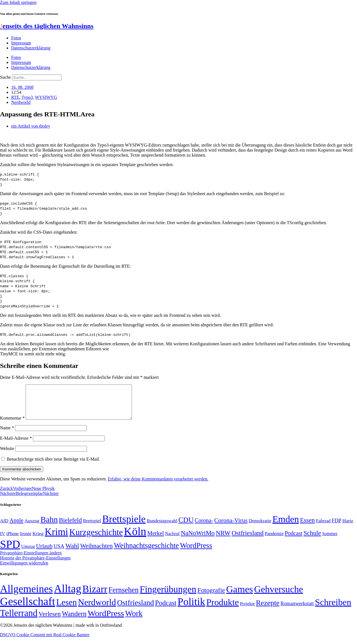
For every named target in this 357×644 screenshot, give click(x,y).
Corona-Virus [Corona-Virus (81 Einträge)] (231, 527)
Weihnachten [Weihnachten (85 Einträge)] (96, 553)
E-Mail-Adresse (16, 445)
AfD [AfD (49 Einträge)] (4, 527)
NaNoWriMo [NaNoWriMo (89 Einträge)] (198, 540)
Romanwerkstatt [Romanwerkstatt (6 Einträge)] (297, 610)
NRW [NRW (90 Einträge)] (223, 540)
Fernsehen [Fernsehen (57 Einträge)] (124, 597)
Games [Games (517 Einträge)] (240, 596)
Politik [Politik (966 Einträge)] (191, 608)
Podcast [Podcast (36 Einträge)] (166, 610)
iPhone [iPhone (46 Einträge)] (12, 540)
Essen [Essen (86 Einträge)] (307, 527)
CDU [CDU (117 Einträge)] (186, 527)
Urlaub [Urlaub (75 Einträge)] (44, 553)
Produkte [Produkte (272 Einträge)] (223, 609)
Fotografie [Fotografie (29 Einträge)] (211, 597)
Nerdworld (21, 102)
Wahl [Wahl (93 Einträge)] (72, 552)
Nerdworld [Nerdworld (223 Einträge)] (97, 609)
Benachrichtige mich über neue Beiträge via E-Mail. (53, 466)
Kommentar (12, 425)
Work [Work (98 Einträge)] (134, 620)
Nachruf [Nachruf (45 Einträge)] (172, 540)
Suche (5, 77)
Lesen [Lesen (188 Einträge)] (67, 609)
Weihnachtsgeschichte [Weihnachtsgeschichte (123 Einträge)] (146, 552)
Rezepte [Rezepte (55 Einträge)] (268, 610)
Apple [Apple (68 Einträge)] (16, 527)
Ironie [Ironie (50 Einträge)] (26, 540)
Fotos (16, 38)
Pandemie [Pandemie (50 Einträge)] (274, 540)
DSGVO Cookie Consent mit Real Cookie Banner (45, 641)
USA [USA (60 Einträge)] (59, 553)
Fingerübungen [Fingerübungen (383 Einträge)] (168, 596)
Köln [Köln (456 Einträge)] (135, 538)
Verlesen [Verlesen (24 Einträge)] (50, 621)
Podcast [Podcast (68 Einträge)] (294, 540)
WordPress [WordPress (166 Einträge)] (106, 620)
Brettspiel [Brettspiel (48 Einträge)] (92, 527)
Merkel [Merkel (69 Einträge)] (155, 540)
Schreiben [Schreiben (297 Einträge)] (333, 609)
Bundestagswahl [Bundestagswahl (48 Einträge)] (162, 527)
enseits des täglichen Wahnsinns (47, 26)
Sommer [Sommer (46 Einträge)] (330, 540)
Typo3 (27, 97)
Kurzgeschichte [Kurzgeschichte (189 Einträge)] (96, 539)
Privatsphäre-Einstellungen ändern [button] (31, 560)
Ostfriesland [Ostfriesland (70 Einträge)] (136, 609)
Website (7, 455)
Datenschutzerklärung (31, 48)
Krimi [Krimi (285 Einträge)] (56, 539)
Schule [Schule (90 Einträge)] (312, 540)
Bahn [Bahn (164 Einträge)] (49, 526)
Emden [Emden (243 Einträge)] (286, 526)
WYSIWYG (46, 97)
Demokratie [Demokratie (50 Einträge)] (260, 527)
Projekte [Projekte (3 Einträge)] (247, 610)
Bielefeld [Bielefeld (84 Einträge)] (70, 527)
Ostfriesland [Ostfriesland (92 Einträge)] (248, 540)
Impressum (21, 43)
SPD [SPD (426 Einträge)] (10, 551)
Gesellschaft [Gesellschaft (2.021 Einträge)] (28, 608)
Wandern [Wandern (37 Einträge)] (74, 620)
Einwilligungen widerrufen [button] (24, 570)
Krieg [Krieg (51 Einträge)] (38, 540)
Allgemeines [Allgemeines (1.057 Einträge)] (26, 596)
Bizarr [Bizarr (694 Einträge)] (95, 596)
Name (7, 434)
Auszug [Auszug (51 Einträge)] (32, 527)
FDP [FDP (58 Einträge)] (336, 527)
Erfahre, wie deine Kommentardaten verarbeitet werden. (158, 486)
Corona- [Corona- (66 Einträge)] (204, 527)
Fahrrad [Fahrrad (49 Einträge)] (323, 527)
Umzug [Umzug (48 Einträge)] (28, 553)
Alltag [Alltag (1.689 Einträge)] (67, 595)
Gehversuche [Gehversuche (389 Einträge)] (278, 596)
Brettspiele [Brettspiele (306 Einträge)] (124, 526)
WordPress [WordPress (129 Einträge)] (196, 552)
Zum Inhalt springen (18, 2)
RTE (15, 97)
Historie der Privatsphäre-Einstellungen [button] (35, 565)
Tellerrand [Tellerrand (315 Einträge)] (19, 620)
